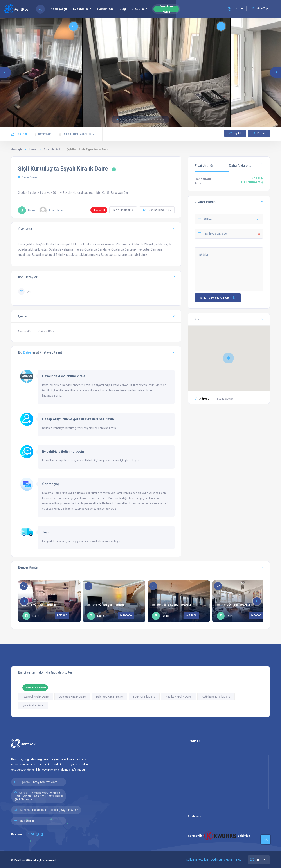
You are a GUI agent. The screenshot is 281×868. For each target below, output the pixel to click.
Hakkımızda (105, 9)
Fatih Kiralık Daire (144, 697)
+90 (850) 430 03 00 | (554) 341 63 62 (55, 810)
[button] (117, 119)
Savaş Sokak (28, 177)
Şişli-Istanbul (52, 149)
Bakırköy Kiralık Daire (109, 697)
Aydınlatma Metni (222, 860)
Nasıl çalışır (59, 9)
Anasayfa (17, 149)
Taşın (46, 532)
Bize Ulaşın (139, 9)
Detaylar (43, 134)
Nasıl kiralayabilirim (77, 134)
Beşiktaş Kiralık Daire (72, 697)
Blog (123, 9)
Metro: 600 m (26, 331)
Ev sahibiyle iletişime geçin (63, 452)
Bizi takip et (198, 816)
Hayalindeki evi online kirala (64, 376)
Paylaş (259, 133)
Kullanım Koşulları (197, 860)
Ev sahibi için (82, 9)
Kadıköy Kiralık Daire (178, 697)
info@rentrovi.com (45, 782)
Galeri (19, 134)
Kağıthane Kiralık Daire (216, 697)
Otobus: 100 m (46, 331)
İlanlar (33, 149)
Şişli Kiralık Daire (33, 705)
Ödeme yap (51, 484)
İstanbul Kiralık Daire (36, 697)
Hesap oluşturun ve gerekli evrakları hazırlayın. (78, 419)
